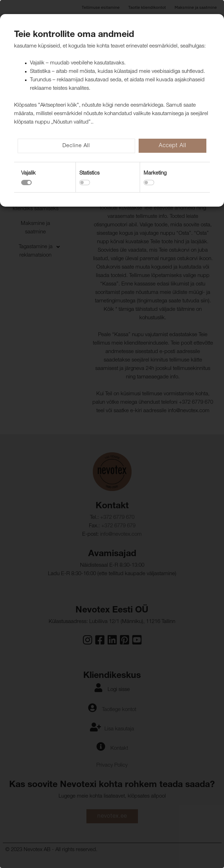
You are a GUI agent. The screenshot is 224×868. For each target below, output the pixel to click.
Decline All (76, 146)
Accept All (172, 146)
